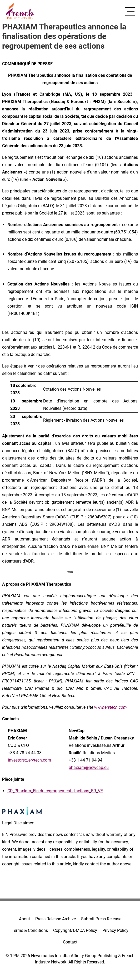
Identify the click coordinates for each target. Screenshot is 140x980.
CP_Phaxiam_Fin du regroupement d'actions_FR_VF (55, 791)
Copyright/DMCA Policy (75, 930)
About (24, 919)
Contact (70, 942)
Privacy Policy (115, 930)
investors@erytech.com (29, 760)
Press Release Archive (56, 919)
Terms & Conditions (30, 930)
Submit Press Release (101, 919)
